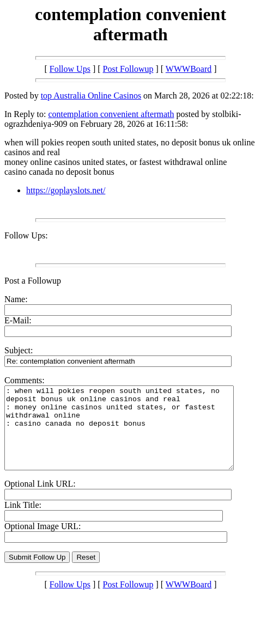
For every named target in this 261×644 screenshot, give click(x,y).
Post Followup (128, 69)
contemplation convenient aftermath (111, 114)
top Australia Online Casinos (91, 96)
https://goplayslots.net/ (66, 190)
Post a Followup (33, 281)
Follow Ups (70, 69)
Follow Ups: (26, 235)
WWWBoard (189, 69)
